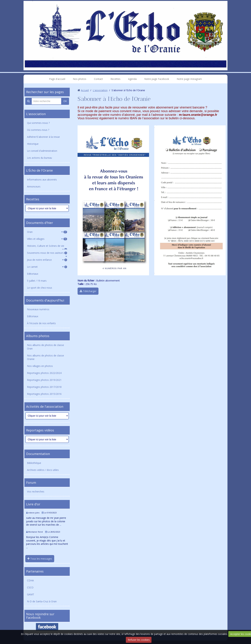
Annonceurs (34, 187)
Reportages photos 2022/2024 (44, 373)
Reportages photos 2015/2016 (44, 394)
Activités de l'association (45, 406)
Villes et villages (47, 239)
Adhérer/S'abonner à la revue (43, 137)
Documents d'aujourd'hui (45, 300)
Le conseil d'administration (42, 151)
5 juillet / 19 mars (37, 281)
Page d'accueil (57, 79)
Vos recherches (36, 492)
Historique (33, 144)
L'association (36, 114)
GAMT (31, 594)
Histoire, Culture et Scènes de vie (47, 247)
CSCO (30, 587)
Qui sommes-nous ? (38, 123)
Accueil (85, 90)
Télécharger (88, 291)
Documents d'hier (40, 223)
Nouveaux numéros (38, 309)
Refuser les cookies (139, 640)
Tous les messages (40, 559)
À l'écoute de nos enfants (41, 323)
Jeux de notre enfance (47, 260)
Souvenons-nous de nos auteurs (47, 253)
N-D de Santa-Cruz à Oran (42, 601)
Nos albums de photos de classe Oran (45, 347)
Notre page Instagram (189, 79)
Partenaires (35, 571)
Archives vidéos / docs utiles (43, 470)
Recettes (115, 79)
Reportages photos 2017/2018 (44, 387)
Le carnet (47, 267)
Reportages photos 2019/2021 (44, 380)
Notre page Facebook (157, 79)
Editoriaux (33, 274)
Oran (47, 232)
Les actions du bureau (39, 158)
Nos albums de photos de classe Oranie (45, 357)
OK (65, 101)
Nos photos (80, 79)
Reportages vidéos (40, 430)
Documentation (38, 454)
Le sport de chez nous (40, 288)
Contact (98, 79)
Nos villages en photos (40, 366)
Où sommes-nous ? (38, 130)
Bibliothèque (34, 463)
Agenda (132, 79)
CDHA (30, 580)
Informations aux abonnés (42, 180)
